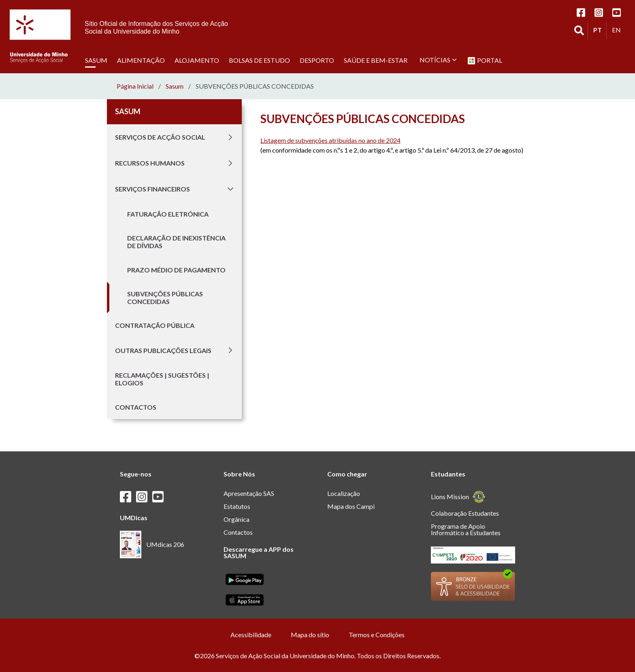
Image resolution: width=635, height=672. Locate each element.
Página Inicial (135, 86)
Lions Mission (458, 497)
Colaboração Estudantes (465, 513)
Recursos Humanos (175, 163)
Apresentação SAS (249, 493)
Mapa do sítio (310, 635)
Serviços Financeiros (175, 189)
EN (618, 30)
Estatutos (237, 506)
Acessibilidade (251, 635)
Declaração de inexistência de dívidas (176, 242)
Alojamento (197, 60)
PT (600, 30)
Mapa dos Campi (351, 506)
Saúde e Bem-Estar (376, 60)
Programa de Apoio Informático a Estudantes (466, 529)
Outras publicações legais (175, 350)
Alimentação (141, 60)
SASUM (96, 60)
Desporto (317, 60)
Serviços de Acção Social (175, 137)
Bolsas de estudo (259, 60)
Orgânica (237, 519)
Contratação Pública (155, 325)
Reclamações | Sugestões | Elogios (162, 379)
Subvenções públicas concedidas (165, 298)
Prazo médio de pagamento (176, 270)
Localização (344, 493)
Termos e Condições (377, 635)
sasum (175, 86)
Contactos (136, 407)
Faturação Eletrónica (168, 214)
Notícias (438, 60)
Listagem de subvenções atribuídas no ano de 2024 (330, 140)
